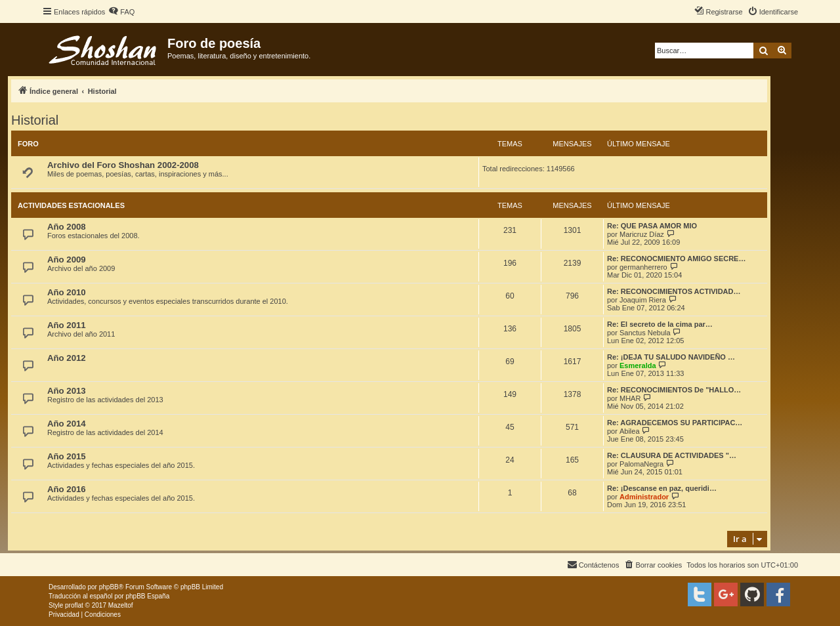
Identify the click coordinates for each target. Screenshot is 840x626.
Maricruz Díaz (642, 234)
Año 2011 (67, 325)
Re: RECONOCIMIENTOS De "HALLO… (674, 390)
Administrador (644, 497)
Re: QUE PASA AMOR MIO (652, 226)
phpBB (109, 587)
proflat (74, 605)
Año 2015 (67, 456)
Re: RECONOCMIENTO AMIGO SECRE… (676, 259)
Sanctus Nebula (645, 333)
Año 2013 (67, 391)
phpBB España (147, 596)
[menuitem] (121, 12)
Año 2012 (67, 358)
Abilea (630, 431)
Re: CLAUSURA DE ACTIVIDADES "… (672, 455)
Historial (35, 120)
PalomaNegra (641, 464)
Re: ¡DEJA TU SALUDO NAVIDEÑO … (671, 357)
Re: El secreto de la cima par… (660, 324)
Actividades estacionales (71, 205)
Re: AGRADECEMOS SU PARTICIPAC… (675, 423)
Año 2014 (67, 424)
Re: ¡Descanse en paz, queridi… (662, 488)
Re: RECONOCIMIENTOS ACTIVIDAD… (674, 291)
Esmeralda (638, 365)
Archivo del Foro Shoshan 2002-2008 (123, 165)
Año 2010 (67, 292)
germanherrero (643, 267)
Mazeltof (121, 605)
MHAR (630, 398)
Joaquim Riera (643, 300)
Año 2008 (67, 227)
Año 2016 (67, 489)
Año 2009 (67, 260)
